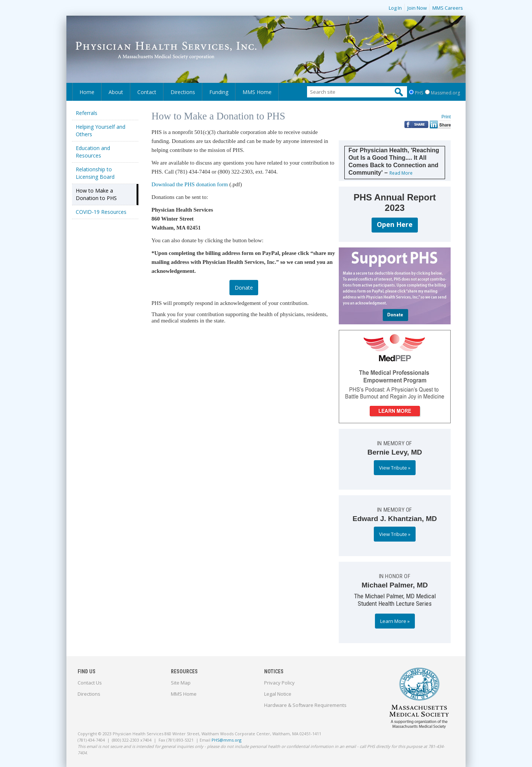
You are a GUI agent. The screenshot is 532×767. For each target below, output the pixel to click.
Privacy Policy (279, 683)
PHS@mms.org (226, 740)
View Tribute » (395, 468)
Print (446, 117)
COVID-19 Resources (101, 212)
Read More (401, 173)
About (116, 92)
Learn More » (395, 621)
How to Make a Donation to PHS (96, 194)
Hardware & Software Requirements (305, 705)
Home (87, 92)
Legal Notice (278, 694)
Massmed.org (445, 93)
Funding (219, 92)
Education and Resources (93, 152)
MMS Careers (448, 8)
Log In (395, 8)
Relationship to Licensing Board (95, 173)
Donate (244, 288)
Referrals (87, 113)
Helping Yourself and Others (101, 130)
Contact (147, 92)
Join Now (417, 8)
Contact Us (90, 683)
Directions (183, 92)
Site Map (181, 683)
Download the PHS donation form (190, 184)
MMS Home (257, 92)
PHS (419, 93)
